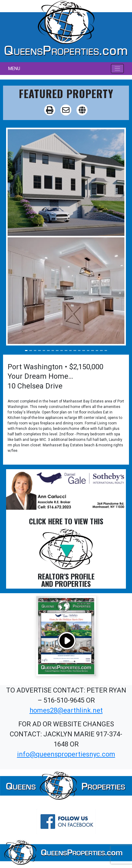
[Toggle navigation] (118, 69)
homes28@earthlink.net (66, 710)
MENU (14, 69)
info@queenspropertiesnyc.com (66, 754)
